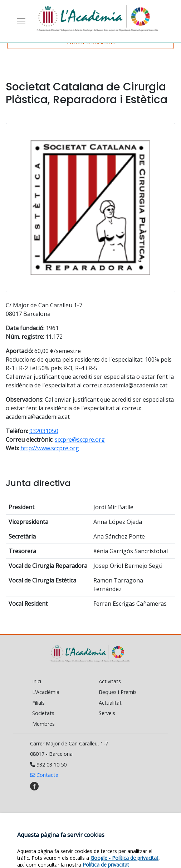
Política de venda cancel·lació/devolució (84, 856)
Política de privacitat (84, 848)
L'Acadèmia (46, 692)
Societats (43, 713)
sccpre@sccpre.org (80, 440)
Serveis (107, 713)
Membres (43, 724)
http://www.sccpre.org (50, 448)
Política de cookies (60, 841)
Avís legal (118, 841)
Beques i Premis (118, 692)
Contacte (44, 775)
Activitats (110, 681)
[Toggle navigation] (21, 21)
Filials (38, 703)
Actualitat (110, 703)
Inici (37, 681)
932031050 (44, 431)
